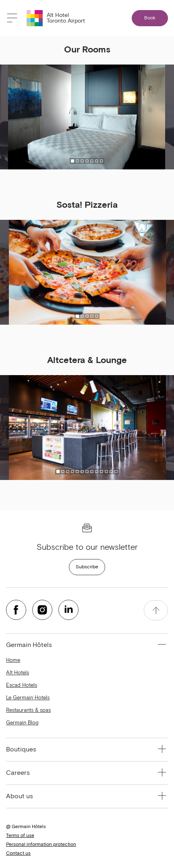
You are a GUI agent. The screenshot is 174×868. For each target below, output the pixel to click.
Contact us (18, 853)
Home (13, 660)
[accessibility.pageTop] (156, 610)
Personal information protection (41, 845)
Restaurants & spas (28, 710)
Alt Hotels (18, 673)
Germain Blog (22, 723)
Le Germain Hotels (28, 698)
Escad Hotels (22, 685)
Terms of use (20, 836)
